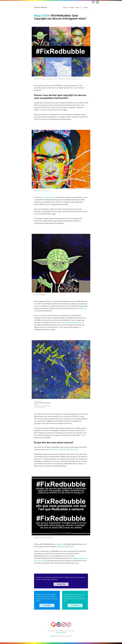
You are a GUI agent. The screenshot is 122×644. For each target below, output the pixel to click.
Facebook (63, 547)
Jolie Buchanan (53, 450)
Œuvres (65, 8)
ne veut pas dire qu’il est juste (71, 323)
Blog (77, 8)
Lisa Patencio (81, 308)
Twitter (71, 547)
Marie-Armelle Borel (47, 197)
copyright (54, 636)
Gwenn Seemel (41, 7)
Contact (86, 8)
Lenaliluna (63, 450)
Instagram (59, 544)
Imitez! (83, 435)
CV (81, 8)
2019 (46, 16)
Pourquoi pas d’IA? (61, 633)
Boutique (72, 8)
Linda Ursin (73, 450)
